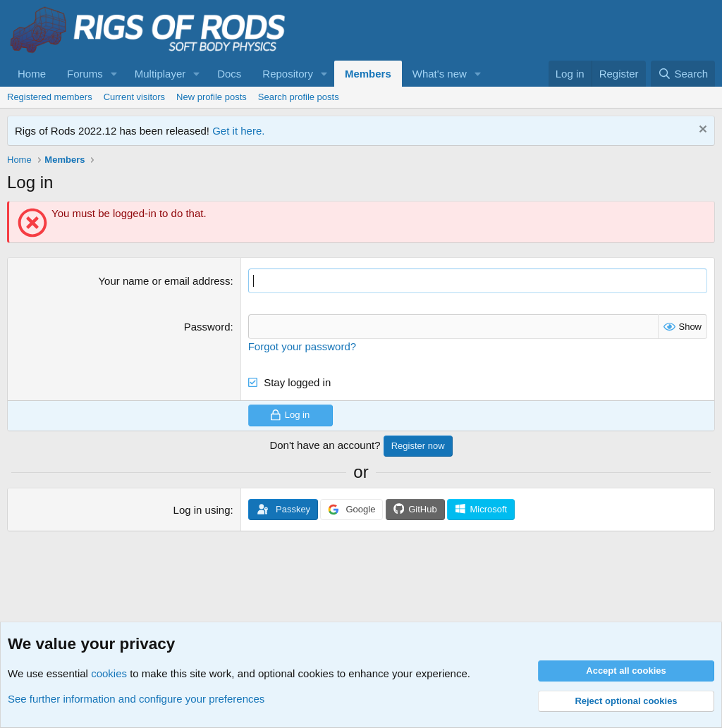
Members (368, 74)
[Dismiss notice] (701, 131)
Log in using (202, 510)
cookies (109, 673)
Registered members (50, 97)
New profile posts (212, 97)
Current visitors (134, 97)
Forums (85, 74)
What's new (440, 74)
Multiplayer (160, 74)
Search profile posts (299, 97)
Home (32, 74)
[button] (114, 74)
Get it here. (238, 131)
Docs (229, 74)
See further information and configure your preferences (136, 699)
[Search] (683, 74)
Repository (288, 74)
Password (207, 327)
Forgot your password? (302, 346)
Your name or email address (164, 281)
